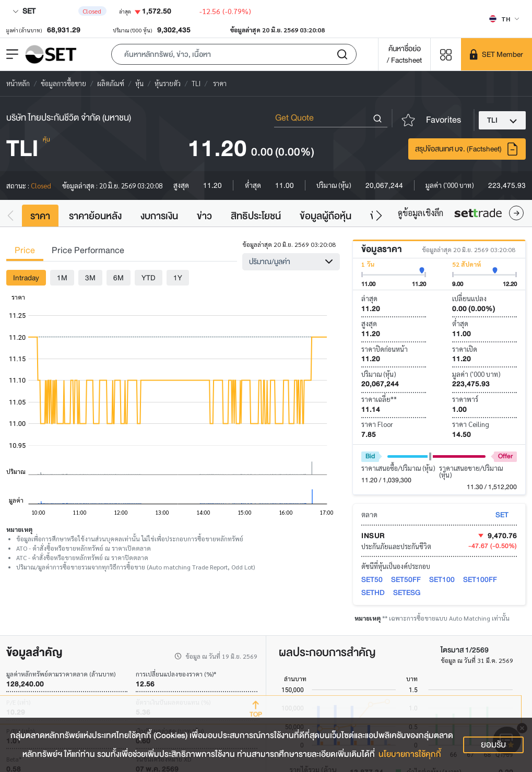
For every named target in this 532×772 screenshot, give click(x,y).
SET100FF (480, 579)
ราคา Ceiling (471, 424)
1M (62, 278)
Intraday (26, 278)
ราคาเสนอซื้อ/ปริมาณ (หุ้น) (398, 468)
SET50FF (406, 579)
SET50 (372, 579)
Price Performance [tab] (88, 250)
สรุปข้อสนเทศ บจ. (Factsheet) (467, 149)
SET (24, 11)
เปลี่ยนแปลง (469, 298)
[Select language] (504, 19)
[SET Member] (496, 54)
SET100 (442, 579)
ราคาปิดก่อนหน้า (385, 349)
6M (119, 278)
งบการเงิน (159, 216)
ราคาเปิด (465, 349)
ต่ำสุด (460, 323)
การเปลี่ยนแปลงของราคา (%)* (176, 674)
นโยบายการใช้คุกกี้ (410, 754)
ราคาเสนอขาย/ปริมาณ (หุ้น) (471, 471)
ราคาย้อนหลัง (95, 216)
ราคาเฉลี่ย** (379, 399)
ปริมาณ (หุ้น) (379, 374)
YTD (149, 278)
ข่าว (204, 216)
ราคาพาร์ (465, 399)
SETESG (407, 592)
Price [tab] (25, 250)
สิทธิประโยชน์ (256, 216)
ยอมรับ (493, 745)
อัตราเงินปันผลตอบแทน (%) (173, 702)
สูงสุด (369, 323)
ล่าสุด (369, 298)
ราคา (40, 216)
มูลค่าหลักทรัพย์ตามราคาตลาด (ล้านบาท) (61, 674)
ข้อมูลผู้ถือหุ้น (326, 216)
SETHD (373, 592)
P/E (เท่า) (18, 702)
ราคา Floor (377, 424)
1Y (178, 278)
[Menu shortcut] (446, 54)
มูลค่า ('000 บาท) (476, 374)
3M (90, 278)
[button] (234, 54)
